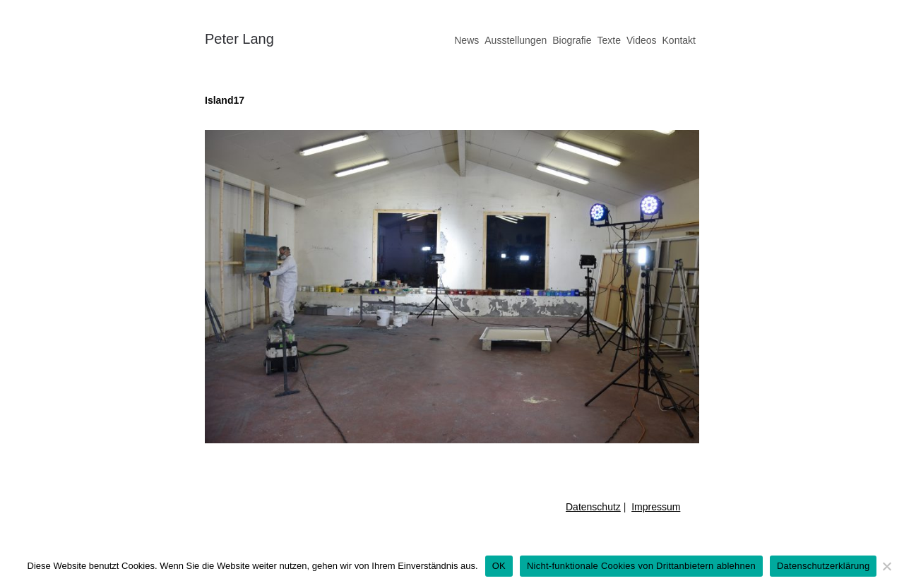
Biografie (572, 40)
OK (499, 566)
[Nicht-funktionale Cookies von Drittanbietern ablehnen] (886, 566)
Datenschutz (593, 507)
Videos (642, 40)
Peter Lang (239, 39)
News (466, 40)
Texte (608, 40)
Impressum (656, 507)
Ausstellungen (516, 40)
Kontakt (679, 40)
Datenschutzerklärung (823, 566)
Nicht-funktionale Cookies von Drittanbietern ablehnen (641, 566)
